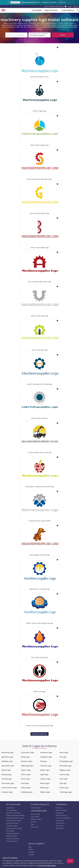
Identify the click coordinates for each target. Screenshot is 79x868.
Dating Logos (25, 757)
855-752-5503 (59, 6)
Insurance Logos (46, 766)
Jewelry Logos (45, 770)
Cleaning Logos (7, 779)
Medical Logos (45, 792)
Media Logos (45, 788)
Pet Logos (63, 757)
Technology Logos (66, 792)
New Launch (15, 2)
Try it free (63, 2)
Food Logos (25, 783)
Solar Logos (64, 779)
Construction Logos (28, 752)
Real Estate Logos (66, 766)
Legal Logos (44, 774)
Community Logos (8, 783)
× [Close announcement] (77, 2)
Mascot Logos (45, 783)
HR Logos (43, 761)
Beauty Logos (6, 770)
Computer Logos (7, 792)
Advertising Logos (8, 752)
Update (63, 35)
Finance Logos (26, 774)
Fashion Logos (26, 770)
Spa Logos (63, 783)
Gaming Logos (26, 788)
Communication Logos (9, 788)
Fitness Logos (26, 779)
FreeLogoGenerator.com (31, 2)
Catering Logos (7, 774)
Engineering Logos (27, 766)
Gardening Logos (27, 792)
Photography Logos (66, 761)
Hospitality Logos (46, 757)
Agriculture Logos (7, 757)
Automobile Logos (8, 766)
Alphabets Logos (7, 761)
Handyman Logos (46, 752)
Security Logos (65, 774)
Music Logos (64, 752)
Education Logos (27, 761)
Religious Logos (65, 770)
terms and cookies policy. (47, 865)
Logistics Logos (45, 779)
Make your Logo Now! (39, 734)
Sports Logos (64, 788)
